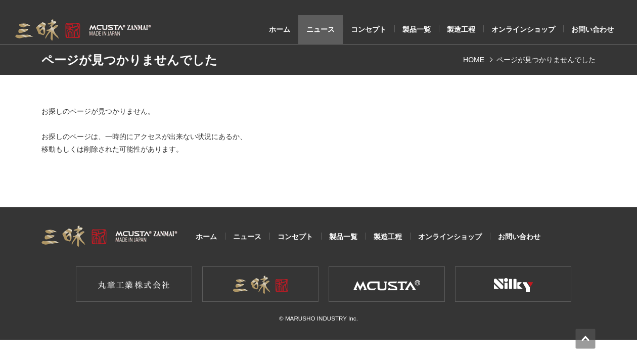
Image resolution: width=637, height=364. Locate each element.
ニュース (321, 30)
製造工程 (461, 30)
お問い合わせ (593, 30)
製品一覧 (417, 30)
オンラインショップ (523, 30)
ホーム (280, 30)
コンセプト (369, 30)
